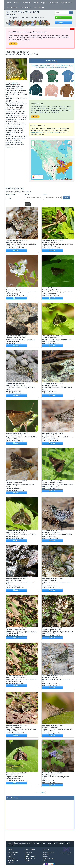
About (16, 3)
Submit (66, 198)
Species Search (26, 7)
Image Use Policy (63, 843)
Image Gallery (53, 3)
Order (45, 194)
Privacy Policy (51, 843)
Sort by (27, 194)
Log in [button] (59, 17)
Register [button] (60, 23)
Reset (28, 204)
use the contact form (51, 132)
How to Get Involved (29, 854)
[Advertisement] (40, 815)
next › (43, 792)
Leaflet (51, 179)
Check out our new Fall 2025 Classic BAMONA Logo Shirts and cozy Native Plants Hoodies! (52, 66)
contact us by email (36, 132)
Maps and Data (66, 3)
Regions (44, 3)
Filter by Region (11, 194)
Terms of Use (40, 843)
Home (9, 3)
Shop (35, 7)
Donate (42, 7)
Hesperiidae (14, 83)
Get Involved (26, 3)
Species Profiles (13, 7)
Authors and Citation (11, 855)
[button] (7, 69)
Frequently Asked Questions (13, 861)
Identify (36, 3)
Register (28, 860)
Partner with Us (30, 858)
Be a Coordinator (30, 856)
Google (61, 179)
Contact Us (12, 845)
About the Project (13, 853)
